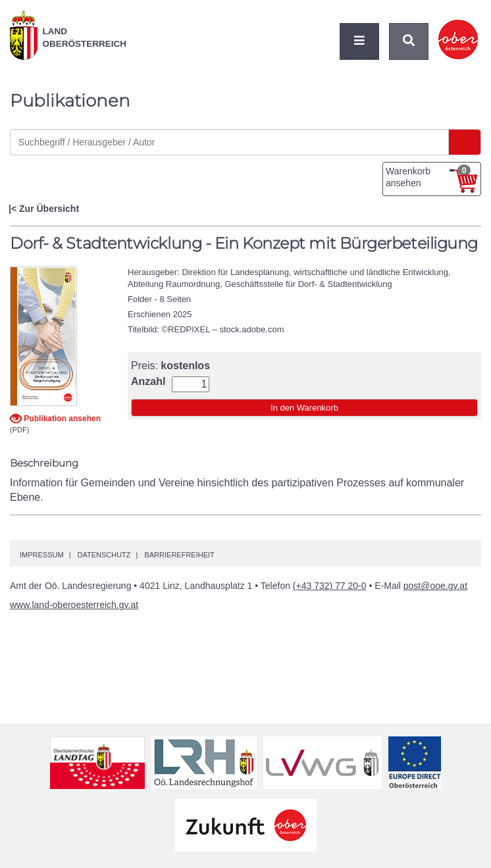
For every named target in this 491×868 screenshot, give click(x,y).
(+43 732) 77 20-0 (330, 586)
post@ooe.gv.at (435, 586)
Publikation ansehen (61, 419)
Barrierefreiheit (179, 555)
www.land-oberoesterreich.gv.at (74, 605)
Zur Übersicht (49, 209)
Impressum (42, 555)
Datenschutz (104, 555)
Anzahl (148, 382)
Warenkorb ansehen (428, 176)
